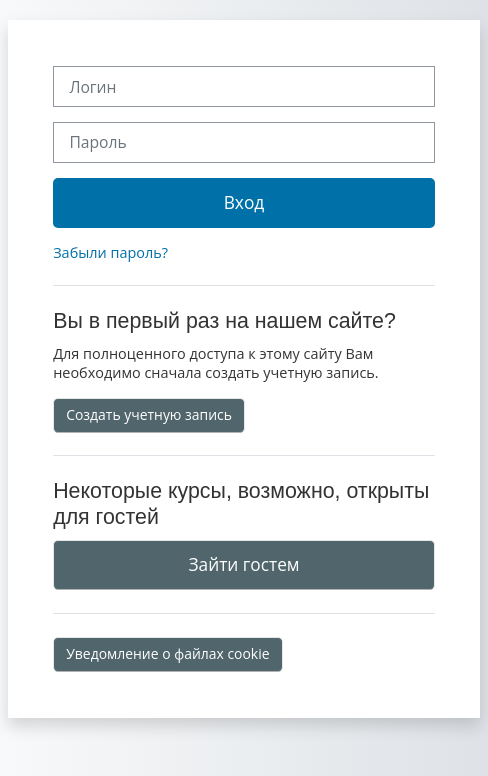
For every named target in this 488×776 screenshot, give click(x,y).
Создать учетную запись (149, 414)
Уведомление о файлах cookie (167, 653)
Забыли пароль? (110, 252)
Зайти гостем (243, 564)
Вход (244, 202)
